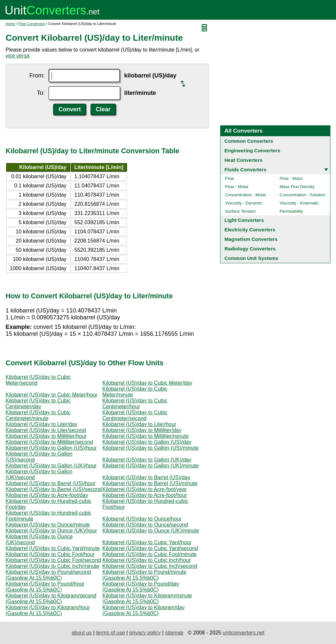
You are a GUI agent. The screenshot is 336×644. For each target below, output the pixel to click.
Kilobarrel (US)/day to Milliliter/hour (46, 436)
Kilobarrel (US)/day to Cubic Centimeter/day (38, 404)
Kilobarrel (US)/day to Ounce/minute (48, 525)
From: (37, 75)
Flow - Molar (237, 187)
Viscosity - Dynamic (244, 203)
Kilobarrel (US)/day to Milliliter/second (49, 442)
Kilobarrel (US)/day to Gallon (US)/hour (51, 448)
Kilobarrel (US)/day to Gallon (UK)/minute (150, 466)
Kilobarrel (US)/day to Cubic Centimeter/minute (38, 415)
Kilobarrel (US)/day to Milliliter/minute (146, 436)
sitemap (174, 633)
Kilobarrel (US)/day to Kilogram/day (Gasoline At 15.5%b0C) (144, 610)
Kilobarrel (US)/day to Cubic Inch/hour (147, 560)
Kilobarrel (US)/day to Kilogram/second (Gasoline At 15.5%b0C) (51, 599)
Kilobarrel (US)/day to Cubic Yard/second (150, 548)
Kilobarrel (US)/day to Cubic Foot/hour (50, 554)
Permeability (291, 211)
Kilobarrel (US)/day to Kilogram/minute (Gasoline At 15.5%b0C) (147, 599)
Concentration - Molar (246, 195)
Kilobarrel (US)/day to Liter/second (46, 430)
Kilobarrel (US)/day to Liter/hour (139, 424)
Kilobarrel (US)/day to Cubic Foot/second (53, 560)
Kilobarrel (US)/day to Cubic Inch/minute (52, 566)
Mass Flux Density (297, 187)
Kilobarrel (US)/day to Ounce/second (145, 525)
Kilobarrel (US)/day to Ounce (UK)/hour (51, 531)
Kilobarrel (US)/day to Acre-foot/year (145, 489)
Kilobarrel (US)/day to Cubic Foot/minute (149, 554)
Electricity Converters (250, 230)
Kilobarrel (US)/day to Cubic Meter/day (147, 383)
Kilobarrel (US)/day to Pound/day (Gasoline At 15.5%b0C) (141, 587)
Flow (230, 178)
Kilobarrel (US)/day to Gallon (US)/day (147, 442)
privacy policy (145, 633)
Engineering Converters (252, 150)
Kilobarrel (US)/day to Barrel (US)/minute (150, 483)
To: (41, 93)
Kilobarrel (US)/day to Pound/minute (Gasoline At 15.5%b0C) (144, 575)
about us (82, 633)
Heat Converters (243, 160)
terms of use (111, 633)
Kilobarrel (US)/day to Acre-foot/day (47, 495)
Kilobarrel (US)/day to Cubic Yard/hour (147, 542)
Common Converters (249, 141)
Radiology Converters (250, 249)
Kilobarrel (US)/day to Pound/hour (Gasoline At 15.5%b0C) (45, 587)
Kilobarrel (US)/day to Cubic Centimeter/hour (135, 404)
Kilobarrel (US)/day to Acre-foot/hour (145, 495)
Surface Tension (240, 211)
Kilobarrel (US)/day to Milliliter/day (142, 430)
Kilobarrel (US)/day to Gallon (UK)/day (147, 460)
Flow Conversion (32, 24)
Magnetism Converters (251, 239)
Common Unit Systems (251, 258)
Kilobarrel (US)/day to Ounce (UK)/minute (151, 531)
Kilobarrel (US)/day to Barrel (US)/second (54, 489)
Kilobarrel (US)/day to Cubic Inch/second (150, 566)
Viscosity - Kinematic (299, 203)
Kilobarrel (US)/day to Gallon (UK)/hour (51, 466)
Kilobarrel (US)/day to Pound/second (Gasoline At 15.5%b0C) (48, 575)
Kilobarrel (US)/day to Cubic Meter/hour (52, 395)
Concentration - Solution (302, 195)
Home (10, 24)
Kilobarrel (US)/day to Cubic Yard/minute (53, 548)
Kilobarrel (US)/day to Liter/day (42, 424)
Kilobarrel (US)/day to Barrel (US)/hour (51, 483)
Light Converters (244, 220)
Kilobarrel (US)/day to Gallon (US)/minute (150, 448)
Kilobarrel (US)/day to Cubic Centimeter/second (135, 415)
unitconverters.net (243, 633)
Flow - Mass (291, 178)
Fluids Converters (245, 170)
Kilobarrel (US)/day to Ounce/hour (142, 519)
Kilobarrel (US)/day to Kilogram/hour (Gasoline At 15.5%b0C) (48, 610)
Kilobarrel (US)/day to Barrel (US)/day (146, 477)
